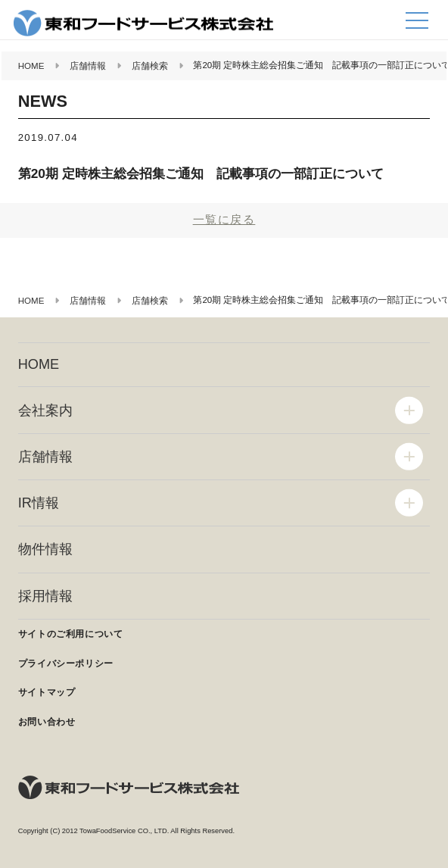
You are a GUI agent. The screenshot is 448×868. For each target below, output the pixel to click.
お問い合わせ (47, 722)
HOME (39, 364)
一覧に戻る (224, 219)
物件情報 (45, 549)
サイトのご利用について (71, 634)
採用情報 (45, 596)
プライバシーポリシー (66, 663)
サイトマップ (47, 692)
